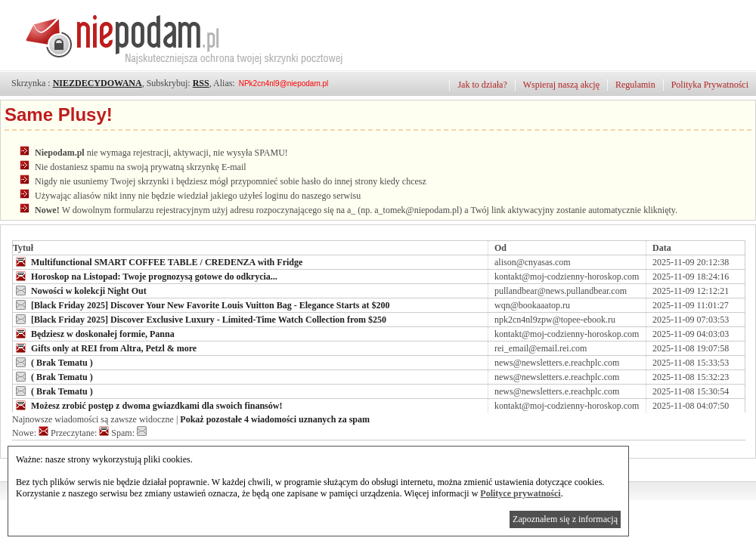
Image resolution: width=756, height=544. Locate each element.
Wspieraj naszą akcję (561, 85)
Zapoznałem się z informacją (565, 519)
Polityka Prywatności (710, 85)
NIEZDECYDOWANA (98, 83)
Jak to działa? (482, 85)
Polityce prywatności (520, 493)
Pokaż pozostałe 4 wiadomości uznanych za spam (275, 419)
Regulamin (635, 85)
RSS (201, 83)
